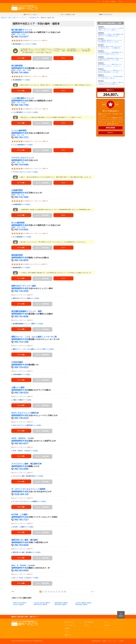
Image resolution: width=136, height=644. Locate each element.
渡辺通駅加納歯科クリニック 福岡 (26, 311)
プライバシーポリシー (113, 641)
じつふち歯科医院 (19, 130)
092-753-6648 (21, 545)
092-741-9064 (21, 72)
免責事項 (104, 641)
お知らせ (87, 625)
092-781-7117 (21, 520)
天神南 (23, 34)
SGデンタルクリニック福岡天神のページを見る (27, 425)
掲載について (68, 635)
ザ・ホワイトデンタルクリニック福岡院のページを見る (29, 501)
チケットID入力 (106, 2)
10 (65, 592)
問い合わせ (107, 625)
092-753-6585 (21, 469)
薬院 (24, 70)
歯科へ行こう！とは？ (30, 14)
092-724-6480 (21, 165)
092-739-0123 (21, 418)
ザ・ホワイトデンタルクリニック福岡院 (28, 489)
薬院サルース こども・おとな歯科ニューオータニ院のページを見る (33, 349)
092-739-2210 (21, 393)
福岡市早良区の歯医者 (40, 604)
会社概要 (121, 641)
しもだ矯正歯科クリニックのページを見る (25, 112)
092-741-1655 (21, 197)
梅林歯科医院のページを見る (21, 268)
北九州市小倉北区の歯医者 (42, 603)
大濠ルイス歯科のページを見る (22, 400)
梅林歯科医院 (17, 255)
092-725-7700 (21, 105)
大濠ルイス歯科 (18, 387)
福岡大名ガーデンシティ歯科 (24, 286)
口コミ (63, 58)
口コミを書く (21, 58)
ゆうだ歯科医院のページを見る (22, 237)
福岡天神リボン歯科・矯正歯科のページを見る (27, 552)
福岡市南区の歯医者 (81, 604)
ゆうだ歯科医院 (18, 223)
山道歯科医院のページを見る (21, 204)
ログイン (121, 2)
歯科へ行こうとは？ (70, 622)
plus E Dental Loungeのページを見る (26, 578)
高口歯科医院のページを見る (21, 80)
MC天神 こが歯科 (19, 514)
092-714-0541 (21, 229)
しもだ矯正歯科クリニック (23, 98)
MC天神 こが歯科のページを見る (23, 527)
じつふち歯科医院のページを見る (23, 145)
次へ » (93, 592)
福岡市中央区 (23, 32)
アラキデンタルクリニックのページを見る (25, 172)
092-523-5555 (21, 570)
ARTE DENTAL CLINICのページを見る (25, 451)
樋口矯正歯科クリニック (22, 30)
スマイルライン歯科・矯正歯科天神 (26, 464)
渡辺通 (19, 70)
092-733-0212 (21, 367)
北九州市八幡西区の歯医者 (83, 603)
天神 (18, 34)
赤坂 (18, 135)
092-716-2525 (21, 291)
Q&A (106, 622)
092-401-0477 (21, 443)
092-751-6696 (21, 316)
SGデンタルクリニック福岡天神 (25, 413)
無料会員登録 (110, 128)
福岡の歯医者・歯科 (34, 18)
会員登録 (113, 2)
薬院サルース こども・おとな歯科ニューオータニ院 (34, 337)
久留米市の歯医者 (18, 604)
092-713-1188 (21, 342)
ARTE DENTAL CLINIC (23, 438)
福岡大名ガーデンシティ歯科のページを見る (26, 298)
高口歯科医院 (17, 66)
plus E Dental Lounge (23, 565)
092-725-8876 (21, 260)
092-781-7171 (21, 137)
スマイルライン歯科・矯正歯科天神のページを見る (28, 476)
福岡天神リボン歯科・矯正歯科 (25, 540)
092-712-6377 (21, 37)
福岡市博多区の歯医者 (61, 603)
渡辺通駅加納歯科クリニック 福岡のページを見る (28, 324)
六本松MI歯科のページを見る (21, 374)
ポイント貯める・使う (70, 625)
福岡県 (14, 32)
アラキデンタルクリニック (23, 158)
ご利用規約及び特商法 (96, 641)
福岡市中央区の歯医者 (20, 603)
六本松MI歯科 (17, 362)
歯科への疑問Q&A (89, 622)
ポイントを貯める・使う (68, 14)
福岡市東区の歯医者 (61, 604)
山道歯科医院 (17, 190)
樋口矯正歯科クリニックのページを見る (25, 44)
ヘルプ (98, 2)
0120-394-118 (21, 494)
